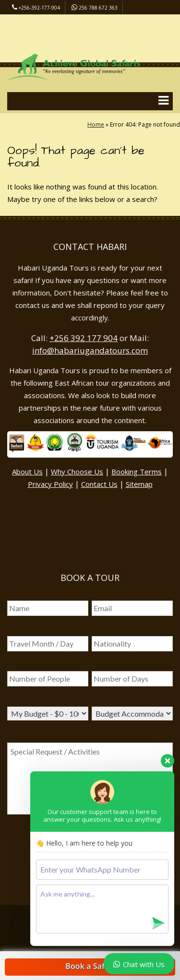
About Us (27, 472)
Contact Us (99, 484)
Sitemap (139, 484)
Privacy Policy (50, 484)
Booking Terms (137, 472)
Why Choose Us (77, 472)
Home (96, 124)
